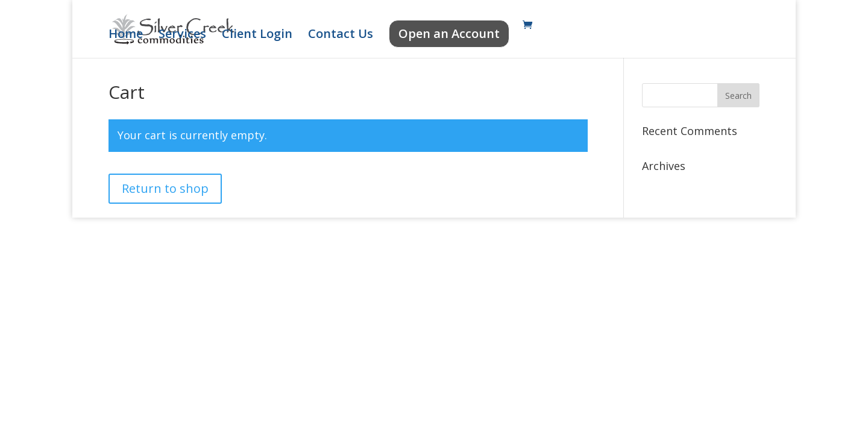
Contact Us (341, 36)
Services (182, 36)
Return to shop (165, 188)
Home (126, 36)
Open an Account (449, 33)
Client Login (257, 36)
